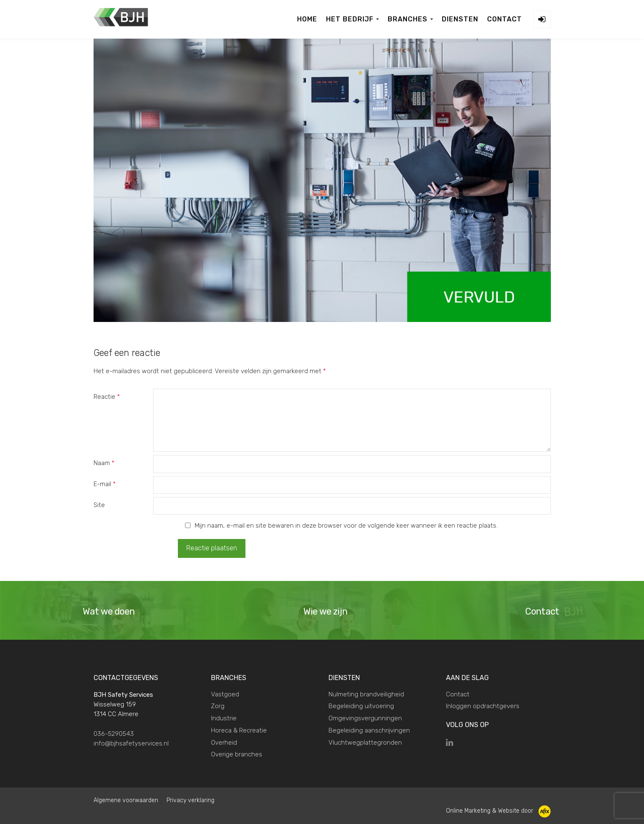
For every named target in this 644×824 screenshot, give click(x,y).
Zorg (218, 706)
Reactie (107, 397)
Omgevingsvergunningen (365, 718)
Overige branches (237, 754)
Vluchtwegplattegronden (365, 742)
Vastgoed (225, 693)
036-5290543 (114, 733)
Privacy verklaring (190, 800)
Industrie (224, 718)
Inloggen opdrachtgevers (483, 706)
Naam (104, 463)
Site (99, 505)
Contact (458, 693)
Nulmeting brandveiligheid (366, 693)
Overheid (224, 742)
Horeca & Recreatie (239, 730)
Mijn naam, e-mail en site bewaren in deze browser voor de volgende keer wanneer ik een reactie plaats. (346, 526)
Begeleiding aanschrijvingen (369, 730)
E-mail (105, 484)
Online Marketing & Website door (498, 810)
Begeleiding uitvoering (361, 706)
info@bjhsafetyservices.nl (131, 743)
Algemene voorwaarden (126, 800)
